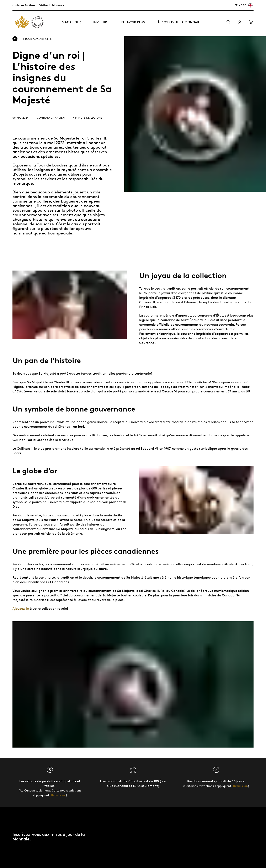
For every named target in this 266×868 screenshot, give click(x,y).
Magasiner (71, 22)
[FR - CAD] (243, 5)
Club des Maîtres (24, 5)
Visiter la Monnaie (52, 5)
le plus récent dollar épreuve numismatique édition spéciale (52, 231)
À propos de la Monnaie (179, 22)
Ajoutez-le (21, 609)
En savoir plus (132, 22)
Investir (100, 22)
